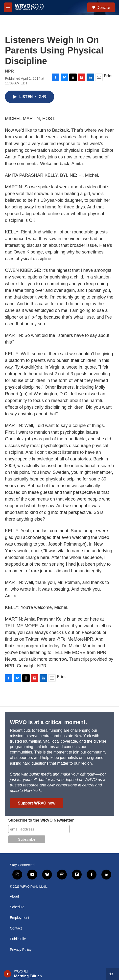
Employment (20, 918)
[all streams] (112, 974)
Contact (16, 928)
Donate (103, 7)
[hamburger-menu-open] (8, 7)
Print (108, 76)
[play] (8, 974)
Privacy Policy (21, 950)
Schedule (17, 907)
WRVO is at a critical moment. (48, 722)
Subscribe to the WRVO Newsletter (41, 820)
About (14, 896)
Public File (18, 939)
